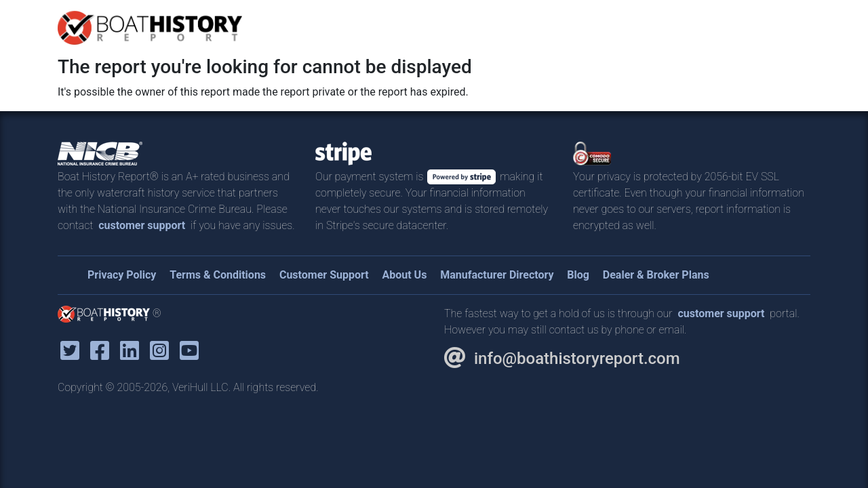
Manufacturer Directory (497, 275)
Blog (578, 275)
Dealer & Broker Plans (656, 275)
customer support (142, 225)
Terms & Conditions (218, 275)
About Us (404, 275)
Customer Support (324, 275)
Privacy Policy (122, 275)
